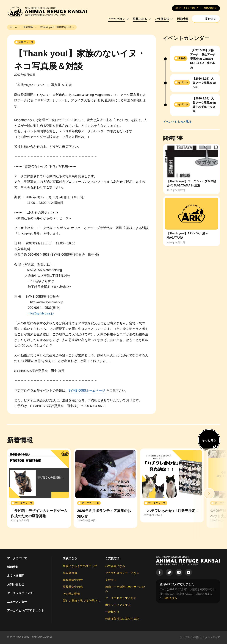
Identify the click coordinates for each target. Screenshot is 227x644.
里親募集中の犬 (73, 580)
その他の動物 (71, 594)
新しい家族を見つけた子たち (81, 601)
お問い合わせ (16, 584)
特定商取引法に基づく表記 (122, 619)
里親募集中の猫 (73, 587)
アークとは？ (116, 19)
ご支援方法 (161, 19)
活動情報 (182, 19)
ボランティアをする (118, 605)
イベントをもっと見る (177, 122)
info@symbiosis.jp (41, 313)
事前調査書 (70, 573)
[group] (39, 488)
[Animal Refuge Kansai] (47, 11)
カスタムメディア (210, 637)
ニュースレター (17, 602)
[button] (209, 494)
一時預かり (112, 612)
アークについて (17, 558)
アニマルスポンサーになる (122, 573)
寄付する (111, 580)
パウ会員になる (115, 566)
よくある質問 (16, 576)
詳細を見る (171, 598)
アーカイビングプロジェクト (26, 610)
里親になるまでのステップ (80, 566)
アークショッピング (20, 593)
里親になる (139, 19)
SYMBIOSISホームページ (87, 391)
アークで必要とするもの (121, 598)
